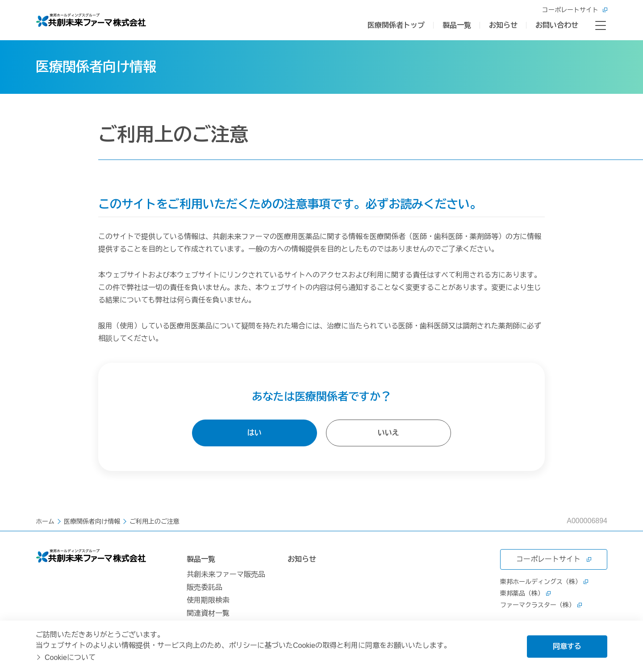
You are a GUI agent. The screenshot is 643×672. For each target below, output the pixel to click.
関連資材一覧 (208, 613)
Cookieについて (70, 657)
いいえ (388, 433)
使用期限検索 (208, 600)
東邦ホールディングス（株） (544, 582)
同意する (567, 646)
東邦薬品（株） (525, 593)
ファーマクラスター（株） (541, 605)
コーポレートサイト (575, 10)
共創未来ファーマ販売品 (226, 574)
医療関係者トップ (396, 25)
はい (255, 433)
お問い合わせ (557, 25)
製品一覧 (457, 25)
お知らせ (503, 25)
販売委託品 (205, 587)
